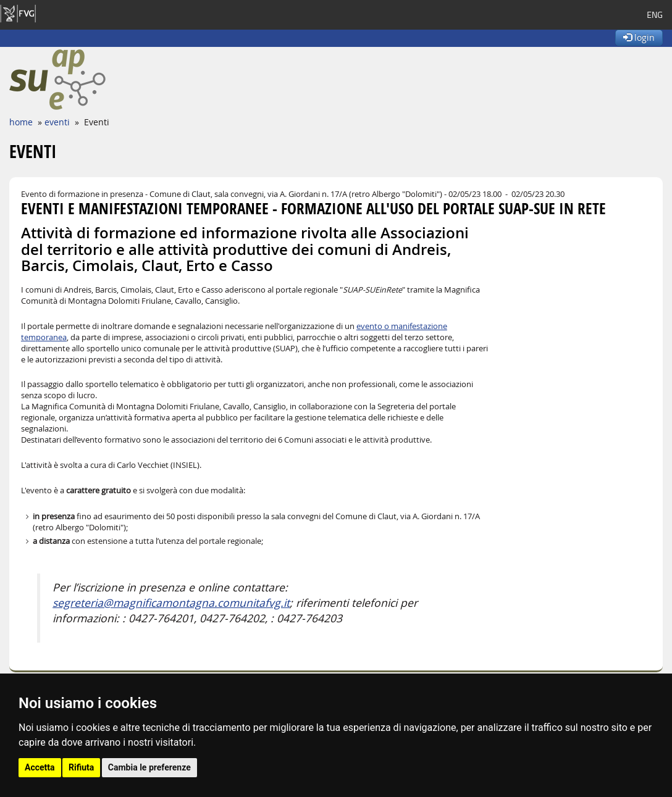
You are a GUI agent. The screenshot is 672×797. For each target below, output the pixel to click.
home (21, 122)
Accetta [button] (40, 767)
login (639, 37)
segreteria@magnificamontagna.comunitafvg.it (171, 603)
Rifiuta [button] (81, 767)
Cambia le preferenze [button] (149, 767)
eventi (57, 122)
